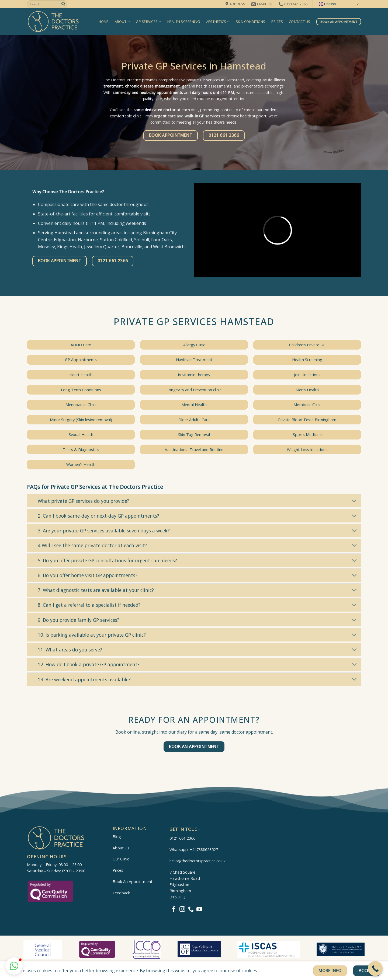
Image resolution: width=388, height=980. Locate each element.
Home (104, 22)
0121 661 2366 (182, 838)
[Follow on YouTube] (199, 910)
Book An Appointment (133, 882)
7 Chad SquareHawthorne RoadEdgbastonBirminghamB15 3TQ (185, 885)
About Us (121, 848)
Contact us (300, 22)
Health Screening (184, 22)
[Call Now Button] (375, 969)
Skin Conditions (251, 22)
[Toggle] (354, 501)
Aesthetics (218, 22)
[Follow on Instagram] (182, 910)
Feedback (121, 893)
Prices (277, 22)
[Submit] (63, 4)
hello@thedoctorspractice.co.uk (198, 861)
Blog (117, 837)
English (327, 4)
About (122, 22)
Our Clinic (121, 859)
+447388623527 (204, 850)
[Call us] (191, 910)
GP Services (148, 22)
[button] (14, 966)
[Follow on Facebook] (174, 910)
